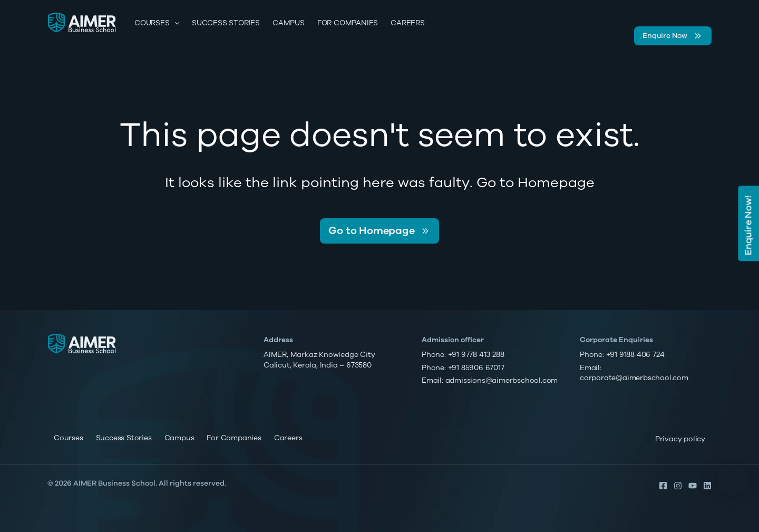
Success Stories (226, 23)
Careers (408, 23)
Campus (289, 23)
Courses (157, 23)
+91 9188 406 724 (635, 355)
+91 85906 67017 (476, 368)
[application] (174, 23)
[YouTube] (693, 486)
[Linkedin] (707, 486)
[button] (733, 480)
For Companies (348, 23)
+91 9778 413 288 (476, 355)
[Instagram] (678, 486)
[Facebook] (663, 486)
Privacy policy (680, 439)
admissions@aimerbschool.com (502, 380)
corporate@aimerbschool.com (634, 378)
